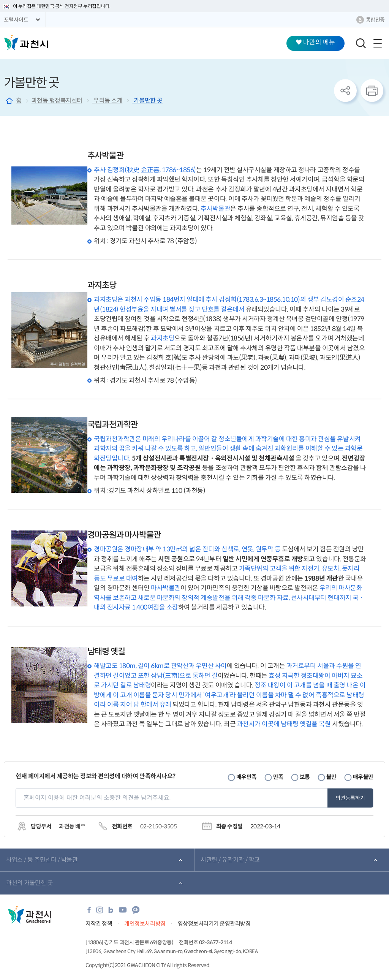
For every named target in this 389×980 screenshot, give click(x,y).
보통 (305, 777)
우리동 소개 (108, 101)
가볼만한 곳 (147, 101)
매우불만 (363, 777)
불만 (331, 777)
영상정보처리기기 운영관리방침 (214, 924)
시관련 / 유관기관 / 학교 (230, 860)
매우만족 (247, 777)
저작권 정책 (99, 924)
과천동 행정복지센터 (57, 101)
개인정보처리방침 (145, 924)
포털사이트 (16, 20)
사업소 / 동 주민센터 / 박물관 (42, 860)
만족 (278, 777)
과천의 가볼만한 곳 (29, 883)
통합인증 (375, 20)
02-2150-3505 (158, 826)
